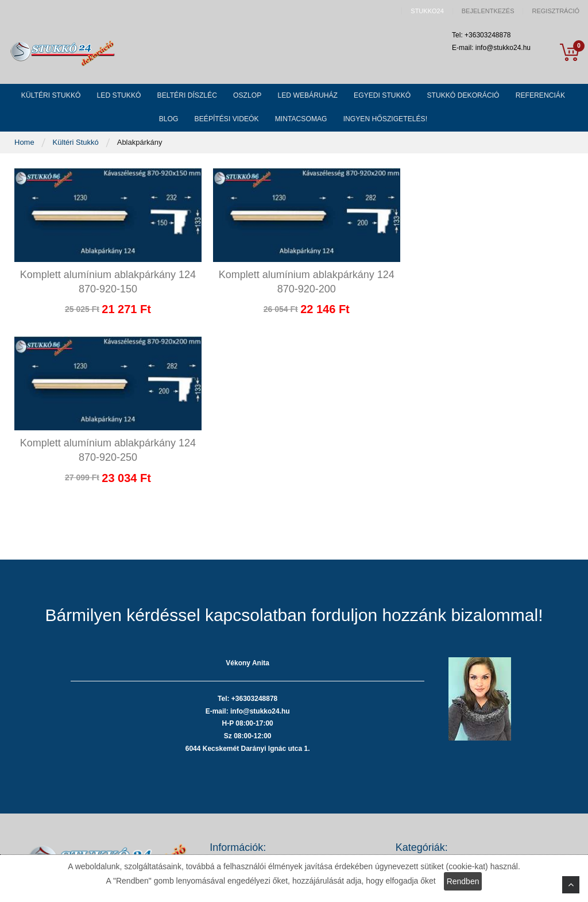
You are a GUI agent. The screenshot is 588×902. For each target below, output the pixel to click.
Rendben (463, 881)
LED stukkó (415, 739)
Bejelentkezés (488, 11)
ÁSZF (219, 721)
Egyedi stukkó (419, 807)
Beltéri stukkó (418, 755)
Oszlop (407, 772)
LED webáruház (422, 790)
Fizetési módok (235, 755)
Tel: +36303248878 (106, 770)
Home (25, 150)
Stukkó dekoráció (424, 824)
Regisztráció (556, 11)
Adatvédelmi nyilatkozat (249, 739)
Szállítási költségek (241, 772)
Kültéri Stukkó (77, 150)
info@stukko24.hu (104, 802)
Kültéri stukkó (418, 721)
